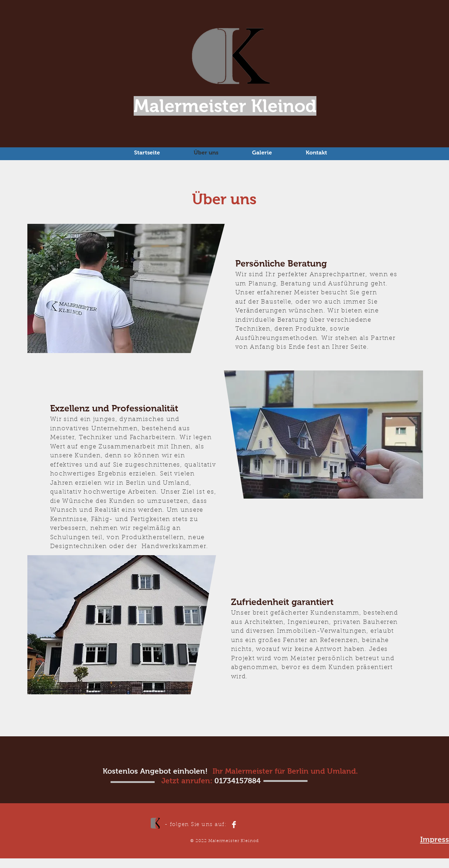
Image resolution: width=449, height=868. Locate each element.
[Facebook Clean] (234, 825)
